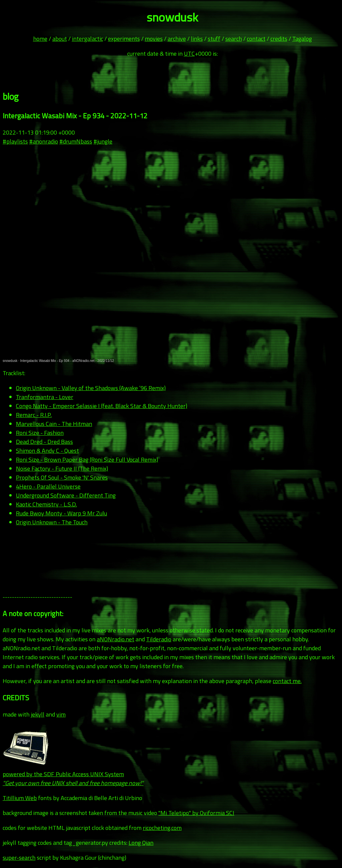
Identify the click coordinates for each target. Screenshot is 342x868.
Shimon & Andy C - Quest (47, 451)
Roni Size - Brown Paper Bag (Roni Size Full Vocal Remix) (87, 460)
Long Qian (141, 843)
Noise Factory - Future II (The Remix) (62, 468)
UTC (189, 54)
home (40, 39)
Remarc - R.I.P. (34, 415)
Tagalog (302, 39)
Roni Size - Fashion (40, 433)
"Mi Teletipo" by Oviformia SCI (196, 813)
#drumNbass (76, 141)
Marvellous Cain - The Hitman (54, 424)
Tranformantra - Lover (45, 397)
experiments (124, 39)
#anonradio (44, 141)
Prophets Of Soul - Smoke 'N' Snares (62, 477)
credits (279, 39)
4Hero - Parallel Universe (48, 486)
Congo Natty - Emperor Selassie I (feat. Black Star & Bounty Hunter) (102, 406)
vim (61, 714)
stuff (214, 39)
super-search (19, 858)
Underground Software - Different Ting (66, 495)
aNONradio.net (115, 639)
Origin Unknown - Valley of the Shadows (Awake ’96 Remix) (91, 388)
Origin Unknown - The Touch (52, 522)
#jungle (103, 141)
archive (177, 39)
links (197, 39)
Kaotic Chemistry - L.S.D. (46, 504)
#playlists (15, 141)
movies (154, 39)
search (234, 39)
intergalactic (87, 39)
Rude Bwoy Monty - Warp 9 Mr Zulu (61, 513)
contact (256, 39)
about (60, 39)
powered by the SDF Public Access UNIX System (73, 774)
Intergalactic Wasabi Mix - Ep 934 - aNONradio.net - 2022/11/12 (67, 361)
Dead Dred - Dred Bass (44, 442)
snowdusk (10, 361)
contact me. (287, 681)
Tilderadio (159, 639)
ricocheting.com (162, 828)
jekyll (38, 714)
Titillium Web (20, 798)
